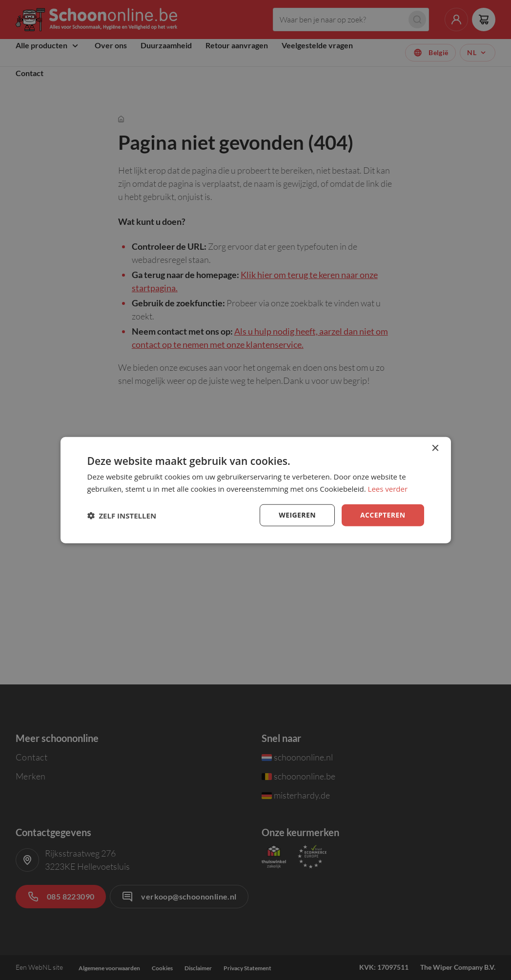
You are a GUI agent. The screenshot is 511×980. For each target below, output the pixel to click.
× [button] (435, 448)
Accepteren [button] (383, 515)
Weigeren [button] (297, 515)
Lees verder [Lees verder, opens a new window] (388, 488)
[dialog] (256, 490)
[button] (122, 515)
